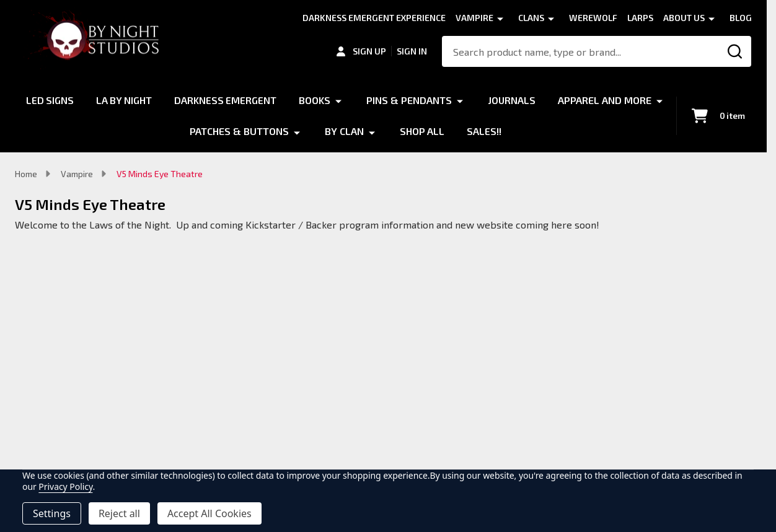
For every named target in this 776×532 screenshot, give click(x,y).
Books (380, 100)
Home (26, 174)
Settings (52, 513)
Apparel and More (171, 131)
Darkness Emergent (291, 100)
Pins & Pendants (475, 100)
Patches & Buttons (304, 131)
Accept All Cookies (209, 513)
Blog (741, 18)
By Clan (409, 131)
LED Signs (113, 100)
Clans (531, 18)
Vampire (474, 18)
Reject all (119, 513)
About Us (684, 18)
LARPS (640, 18)
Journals (578, 100)
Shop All (487, 131)
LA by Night (188, 100)
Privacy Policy (65, 486)
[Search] (736, 51)
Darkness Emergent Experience (374, 18)
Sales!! (549, 131)
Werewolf (593, 18)
